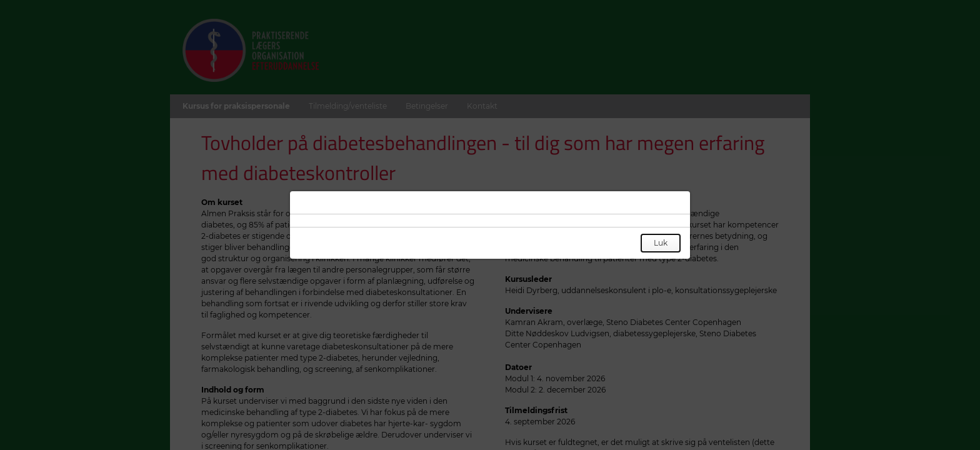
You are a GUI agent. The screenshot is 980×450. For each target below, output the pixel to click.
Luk (661, 243)
